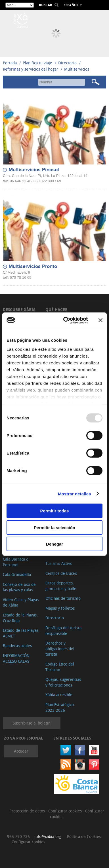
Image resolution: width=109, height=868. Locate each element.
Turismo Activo (59, 563)
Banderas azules (17, 646)
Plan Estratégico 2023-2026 (60, 707)
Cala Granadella (17, 574)
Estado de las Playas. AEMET (21, 633)
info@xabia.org (48, 836)
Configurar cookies (66, 811)
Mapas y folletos (60, 608)
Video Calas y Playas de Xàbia (21, 602)
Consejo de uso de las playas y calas (19, 587)
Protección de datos (28, 811)
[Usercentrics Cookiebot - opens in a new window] (66, 320)
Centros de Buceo (61, 573)
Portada (10, 63)
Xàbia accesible (59, 695)
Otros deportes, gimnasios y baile (61, 586)
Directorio (68, 63)
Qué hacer (56, 310)
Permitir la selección (54, 527)
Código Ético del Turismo (60, 667)
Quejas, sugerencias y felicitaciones (63, 682)
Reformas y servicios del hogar (31, 69)
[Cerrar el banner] (100, 320)
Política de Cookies (84, 836)
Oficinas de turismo (63, 598)
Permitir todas (55, 511)
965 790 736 (18, 836)
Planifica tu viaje (37, 63)
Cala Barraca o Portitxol (16, 562)
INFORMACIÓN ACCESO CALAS (16, 658)
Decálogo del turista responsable (63, 631)
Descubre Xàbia (19, 310)
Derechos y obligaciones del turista (60, 649)
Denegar (54, 544)
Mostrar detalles (75, 494)
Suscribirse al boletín (32, 723)
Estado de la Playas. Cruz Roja (20, 618)
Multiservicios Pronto (33, 267)
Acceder (21, 751)
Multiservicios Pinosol (34, 170)
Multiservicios (77, 69)
